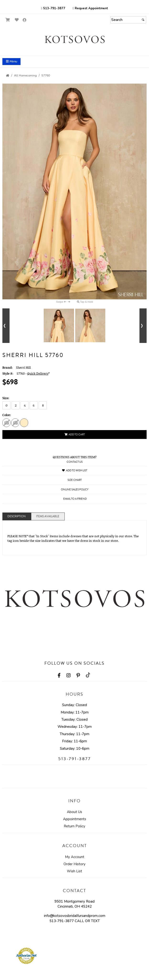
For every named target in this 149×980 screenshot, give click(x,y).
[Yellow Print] (24, 422)
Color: (7, 415)
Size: (6, 398)
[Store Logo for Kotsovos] (74, 39)
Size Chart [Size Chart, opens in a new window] (75, 480)
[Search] (128, 20)
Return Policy (74, 826)
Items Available (48, 516)
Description (16, 516)
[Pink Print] (6, 422)
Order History (74, 864)
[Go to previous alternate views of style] (6, 326)
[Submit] (143, 20)
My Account (75, 857)
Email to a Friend (75, 499)
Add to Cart (75, 435)
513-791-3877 (53, 8)
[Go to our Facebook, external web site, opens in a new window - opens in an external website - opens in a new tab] (59, 675)
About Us (74, 812)
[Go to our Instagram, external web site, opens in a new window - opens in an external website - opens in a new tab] (69, 675)
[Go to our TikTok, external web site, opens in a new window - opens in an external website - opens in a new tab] (88, 675)
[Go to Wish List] (17, 20)
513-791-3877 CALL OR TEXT (75, 921)
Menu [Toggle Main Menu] (11, 61)
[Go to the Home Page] (8, 75)
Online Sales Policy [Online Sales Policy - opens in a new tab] (75, 490)
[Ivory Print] (15, 422)
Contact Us (75, 462)
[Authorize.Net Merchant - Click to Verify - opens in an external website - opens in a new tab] (26, 956)
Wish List (74, 871)
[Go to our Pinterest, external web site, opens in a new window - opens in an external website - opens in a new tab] (78, 675)
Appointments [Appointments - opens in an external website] (75, 819)
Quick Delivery (38, 373)
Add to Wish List (75, 470)
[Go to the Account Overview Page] (25, 20)
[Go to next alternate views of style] (143, 326)
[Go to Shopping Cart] (8, 20)
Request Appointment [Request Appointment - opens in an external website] (90, 8)
